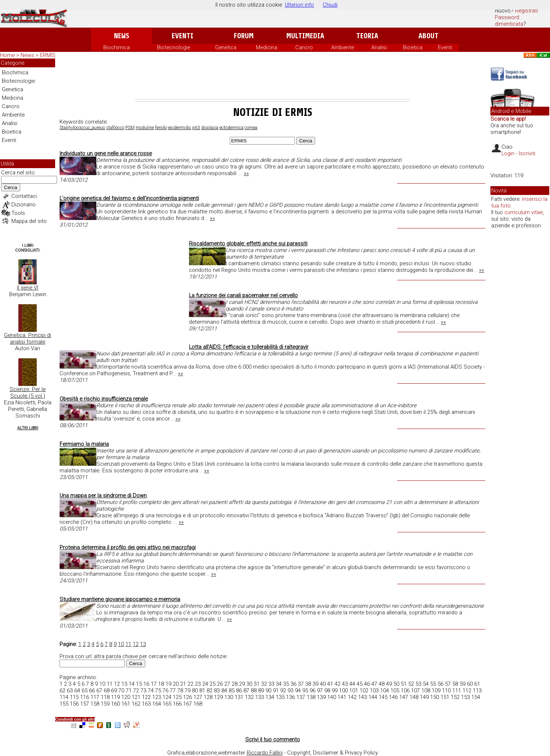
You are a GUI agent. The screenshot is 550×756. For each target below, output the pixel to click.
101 (354, 691)
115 (74, 697)
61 (477, 684)
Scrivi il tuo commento (273, 739)
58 (455, 684)
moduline (145, 128)
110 (446, 691)
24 (205, 684)
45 (360, 684)
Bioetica (413, 47)
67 (99, 691)
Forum (244, 36)
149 (424, 697)
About (428, 36)
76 (165, 691)
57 (448, 684)
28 (235, 684)
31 (257, 684)
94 (298, 691)
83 (217, 691)
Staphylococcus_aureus (82, 128)
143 (362, 697)
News (122, 36)
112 (467, 691)
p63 (196, 128)
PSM (130, 128)
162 (136, 704)
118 (105, 697)
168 (198, 704)
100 (343, 691)
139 (321, 697)
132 (249, 697)
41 (330, 684)
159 (105, 704)
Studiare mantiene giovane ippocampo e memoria (120, 599)
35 (286, 684)
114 (64, 697)
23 (198, 684)
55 (433, 684)
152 (455, 697)
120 (126, 697)
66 (92, 691)
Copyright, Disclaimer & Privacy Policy (333, 753)
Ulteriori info (299, 5)
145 (383, 697)
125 (177, 697)
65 (85, 691)
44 (352, 684)
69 (114, 691)
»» (246, 173)
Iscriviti (527, 153)
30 (249, 684)
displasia (210, 128)
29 (242, 684)
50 (396, 684)
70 (121, 691)
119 (115, 697)
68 (107, 691)
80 (195, 691)
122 (146, 697)
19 (168, 684)
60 (470, 684)
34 (279, 684)
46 (367, 684)
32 (264, 684)
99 (335, 691)
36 (293, 684)
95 (305, 691)
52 (411, 684)
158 (95, 704)
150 (435, 697)
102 (364, 691)
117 (95, 697)
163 (146, 704)
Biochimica (117, 47)
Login (508, 153)
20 (176, 684)
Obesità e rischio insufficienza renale (104, 399)
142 (352, 697)
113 (477, 691)
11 (128, 644)
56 (440, 684)
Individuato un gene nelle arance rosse (106, 153)
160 (115, 704)
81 (202, 691)
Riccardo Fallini (265, 753)
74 (151, 691)
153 (465, 697)
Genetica (226, 47)
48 (382, 684)
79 (187, 691)
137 (301, 697)
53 (418, 684)
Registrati (526, 11)
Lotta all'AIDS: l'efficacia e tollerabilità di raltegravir (249, 347)
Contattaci (24, 196)
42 (337, 684)
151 (445, 697)
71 (129, 691)
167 (187, 704)
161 (126, 704)
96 (312, 691)
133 (260, 697)
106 (405, 691)
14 (132, 684)
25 (213, 684)
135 (280, 697)
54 (426, 684)
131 (239, 697)
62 (63, 691)
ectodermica (231, 128)
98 (327, 691)
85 (232, 691)
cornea (251, 128)
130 (229, 697)
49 (389, 684)
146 (393, 697)
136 (290, 697)
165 (167, 704)
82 (210, 691)
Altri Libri (28, 428)
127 (198, 697)
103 (374, 691)
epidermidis (180, 128)
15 (139, 684)
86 (239, 691)
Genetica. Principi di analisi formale (28, 338)
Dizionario (24, 205)
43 (345, 684)
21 (183, 684)
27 (227, 684)
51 (404, 684)
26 (220, 684)
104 (385, 691)
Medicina (267, 47)
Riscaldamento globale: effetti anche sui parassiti (248, 244)
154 (476, 697)
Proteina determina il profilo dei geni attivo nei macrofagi (128, 547)
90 (268, 691)
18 (161, 684)
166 (177, 704)
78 (180, 691)
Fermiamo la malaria (84, 444)
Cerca (11, 187)
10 (121, 644)
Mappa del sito (29, 221)
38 (308, 684)
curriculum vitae (524, 212)
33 (271, 684)
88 (254, 691)
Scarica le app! (508, 119)
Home (7, 55)
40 (323, 684)
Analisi (379, 47)
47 (374, 684)
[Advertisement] (272, 79)
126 (187, 697)
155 (64, 704)
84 (224, 691)
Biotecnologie (174, 47)
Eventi (183, 36)
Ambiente (343, 47)
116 (85, 697)
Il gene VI (28, 288)
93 (290, 691)
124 (167, 697)
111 (457, 691)
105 (395, 691)
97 (320, 691)
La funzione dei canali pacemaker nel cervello (243, 295)
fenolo (161, 128)
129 (218, 697)
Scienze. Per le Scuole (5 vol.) (28, 393)
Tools (18, 213)
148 (414, 697)
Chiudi (330, 5)
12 (136, 644)
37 (301, 684)
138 (311, 697)
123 (157, 697)
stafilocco (115, 128)
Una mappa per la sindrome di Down (103, 496)
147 (404, 697)
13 (143, 644)
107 (415, 691)
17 (154, 684)
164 (157, 704)
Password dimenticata (509, 21)
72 (136, 691)
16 (146, 684)
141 (342, 697)
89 (261, 691)
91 (276, 691)
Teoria (367, 36)
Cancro (304, 47)
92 (283, 691)
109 (436, 691)
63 (70, 691)
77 (173, 691)
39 (315, 684)
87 (246, 691)
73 (143, 691)
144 (373, 697)
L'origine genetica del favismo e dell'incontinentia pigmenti (129, 198)
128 (208, 697)
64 (77, 691)
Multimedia (305, 36)
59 (463, 684)
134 (270, 697)
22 (190, 684)
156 (74, 704)
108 (426, 691)
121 (136, 697)
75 (158, 691)
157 (85, 704)
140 (332, 697)
